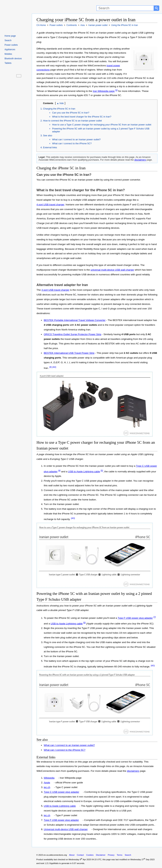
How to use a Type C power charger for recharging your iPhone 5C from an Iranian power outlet (102, 125)
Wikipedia (49, 778)
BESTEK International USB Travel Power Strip (69, 353)
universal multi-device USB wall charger (112, 270)
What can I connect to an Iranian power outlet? (76, 139)
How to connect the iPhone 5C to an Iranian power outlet (72, 121)
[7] (155, 617)
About (72, 855)
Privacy (111, 855)
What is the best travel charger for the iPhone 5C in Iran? (82, 117)
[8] (50, 367)
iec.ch (47, 787)
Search (8, 40)
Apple (47, 783)
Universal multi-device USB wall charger (66, 829)
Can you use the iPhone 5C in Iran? (71, 113)
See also (48, 135)
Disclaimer (101, 855)
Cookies (90, 855)
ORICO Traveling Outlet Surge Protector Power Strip (73, 334)
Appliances (10, 49)
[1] (117, 90)
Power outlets (11, 45)
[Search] (125, 8)
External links (50, 147)
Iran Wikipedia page (104, 91)
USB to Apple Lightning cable (84, 472)
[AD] (54, 367)
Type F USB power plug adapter (135, 618)
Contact (80, 855)
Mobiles (8, 54)
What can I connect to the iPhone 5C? (72, 143)
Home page (10, 36)
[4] (59, 471)
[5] (102, 471)
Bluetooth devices (13, 59)
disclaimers (140, 160)
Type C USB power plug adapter (61, 792)
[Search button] (157, 8)
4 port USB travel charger (50, 205)
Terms (120, 855)
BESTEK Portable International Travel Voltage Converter (75, 320)
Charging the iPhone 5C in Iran (59, 109)
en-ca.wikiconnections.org (55, 855)
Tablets (8, 63)
